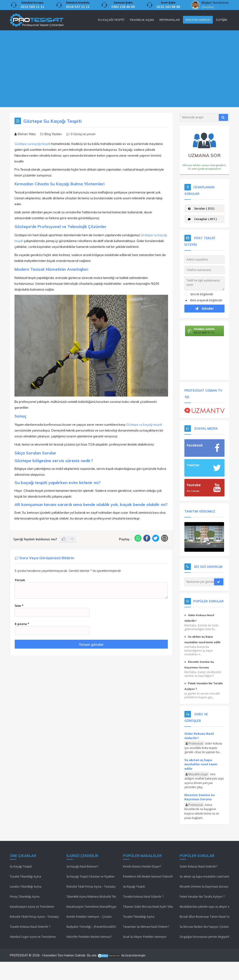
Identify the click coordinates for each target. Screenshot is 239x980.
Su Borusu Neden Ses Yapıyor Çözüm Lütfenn (205, 927)
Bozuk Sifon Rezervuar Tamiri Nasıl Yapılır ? (205, 917)
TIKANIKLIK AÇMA (142, 20)
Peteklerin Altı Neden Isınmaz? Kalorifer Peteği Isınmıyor (148, 876)
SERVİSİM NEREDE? (198, 20)
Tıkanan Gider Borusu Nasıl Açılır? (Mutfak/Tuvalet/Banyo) (148, 907)
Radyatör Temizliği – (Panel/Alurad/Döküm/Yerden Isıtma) (91, 927)
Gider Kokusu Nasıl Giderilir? (199, 736)
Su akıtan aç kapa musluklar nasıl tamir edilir (201, 764)
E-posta (22, 624)
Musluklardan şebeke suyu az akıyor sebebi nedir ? (205, 907)
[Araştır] (223, 117)
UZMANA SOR (205, 150)
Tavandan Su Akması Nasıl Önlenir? (146, 927)
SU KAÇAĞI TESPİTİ (111, 20)
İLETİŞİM (222, 20)
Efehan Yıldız (27, 134)
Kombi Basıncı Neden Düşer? (142, 866)
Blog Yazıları (53, 134)
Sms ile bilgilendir (202, 294)
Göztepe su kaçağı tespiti (32, 144)
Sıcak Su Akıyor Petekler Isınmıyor (145, 937)
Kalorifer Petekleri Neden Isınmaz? (89, 937)
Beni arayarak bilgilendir (206, 300)
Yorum (20, 580)
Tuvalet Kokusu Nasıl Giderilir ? (30, 927)
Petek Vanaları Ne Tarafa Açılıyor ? (202, 897)
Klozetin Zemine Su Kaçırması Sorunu (200, 797)
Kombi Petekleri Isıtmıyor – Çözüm (89, 917)
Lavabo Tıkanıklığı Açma (26, 887)
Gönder (204, 308)
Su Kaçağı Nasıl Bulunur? (82, 866)
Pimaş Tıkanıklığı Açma (25, 897)
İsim (19, 606)
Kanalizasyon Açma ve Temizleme (32, 907)
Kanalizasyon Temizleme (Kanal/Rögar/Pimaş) (91, 907)
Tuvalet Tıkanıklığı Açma (25, 876)
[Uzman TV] (205, 410)
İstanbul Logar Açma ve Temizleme (33, 937)
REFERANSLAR (170, 20)
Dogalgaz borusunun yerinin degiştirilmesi (205, 937)
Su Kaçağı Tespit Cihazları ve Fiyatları (91, 876)
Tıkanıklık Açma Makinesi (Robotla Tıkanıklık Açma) (91, 897)
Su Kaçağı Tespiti (21, 866)
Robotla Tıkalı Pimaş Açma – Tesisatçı (34, 917)
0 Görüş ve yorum (83, 134)
